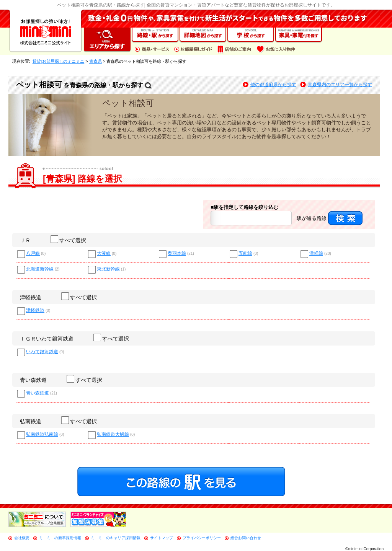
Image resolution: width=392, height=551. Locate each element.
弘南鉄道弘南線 (42, 434)
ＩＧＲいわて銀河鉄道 (47, 339)
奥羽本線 (177, 253)
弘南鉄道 (31, 421)
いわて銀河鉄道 (42, 352)
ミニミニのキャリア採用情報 (116, 538)
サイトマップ (162, 538)
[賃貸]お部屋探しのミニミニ (58, 61)
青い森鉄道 (33, 380)
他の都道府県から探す (273, 85)
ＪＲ (25, 240)
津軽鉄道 (31, 297)
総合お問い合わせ (246, 538)
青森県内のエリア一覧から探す (340, 85)
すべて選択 (69, 240)
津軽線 (316, 253)
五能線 (245, 253)
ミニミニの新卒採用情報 (60, 538)
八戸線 (33, 253)
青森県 (96, 61)
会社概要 (22, 538)
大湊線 (104, 253)
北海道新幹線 (40, 269)
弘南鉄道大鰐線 (113, 434)
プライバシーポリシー (202, 538)
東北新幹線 (108, 269)
